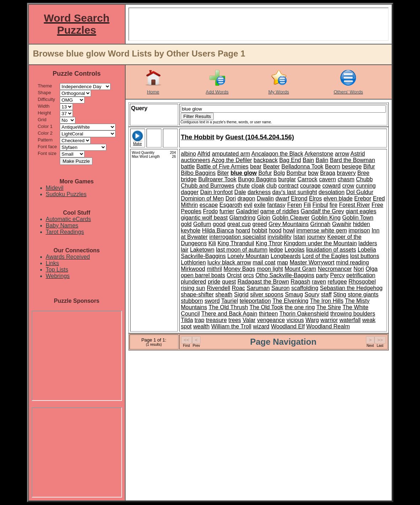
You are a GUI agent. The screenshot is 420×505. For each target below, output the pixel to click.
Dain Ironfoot (217, 192)
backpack (266, 160)
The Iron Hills (326, 301)
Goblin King (326, 218)
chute (243, 186)
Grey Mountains (289, 224)
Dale (240, 192)
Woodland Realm (328, 326)
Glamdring (243, 218)
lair (185, 250)
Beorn (333, 166)
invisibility (280, 237)
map (283, 262)
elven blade (338, 198)
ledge (276, 250)
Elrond (299, 198)
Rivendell (218, 288)
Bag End (290, 160)
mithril (214, 269)
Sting (340, 294)
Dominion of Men (203, 198)
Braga (328, 173)
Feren (294, 205)
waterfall (350, 320)
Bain (308, 160)
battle (188, 166)
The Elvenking (290, 301)
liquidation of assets (331, 250)
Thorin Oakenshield (304, 314)
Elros (315, 198)
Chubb (364, 179)
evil (248, 205)
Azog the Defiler (232, 160)
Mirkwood (193, 269)
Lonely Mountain (248, 256)
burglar (287, 179)
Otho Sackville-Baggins (285, 275)
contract (288, 186)
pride (214, 282)
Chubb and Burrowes (208, 186)
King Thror (269, 243)
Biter (223, 173)
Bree (363, 173)
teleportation (255, 301)
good (219, 224)
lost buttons (365, 256)
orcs (249, 275)
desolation (332, 192)
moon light (270, 269)
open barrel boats (203, 275)
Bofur (265, 173)
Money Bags (240, 269)
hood (275, 230)
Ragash (300, 282)
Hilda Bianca (218, 230)
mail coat (264, 262)
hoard (243, 230)
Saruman (258, 288)
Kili (212, 243)
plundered (194, 282)
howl (289, 230)
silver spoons (267, 294)
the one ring (300, 307)
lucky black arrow (229, 262)
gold (186, 224)
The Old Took (267, 307)
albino (189, 154)
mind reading (353, 262)
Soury (312, 294)
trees (235, 320)
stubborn (192, 301)
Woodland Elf (288, 326)
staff (326, 294)
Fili (307, 205)
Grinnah (320, 224)
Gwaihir (342, 224)
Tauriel (230, 301)
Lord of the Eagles (325, 256)
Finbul (320, 205)
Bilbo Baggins (198, 173)
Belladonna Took (302, 166)
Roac (238, 288)
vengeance (271, 320)
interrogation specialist (238, 237)
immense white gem (321, 230)
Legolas (294, 250)
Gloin (264, 218)
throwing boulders (353, 314)
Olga (372, 269)
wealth (201, 326)
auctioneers (196, 160)
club (272, 186)
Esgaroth (231, 205)
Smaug (294, 294)
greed (260, 224)
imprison (359, 230)
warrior (329, 320)
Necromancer (335, 269)
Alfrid (204, 154)
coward (331, 186)
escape (209, 205)
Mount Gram (300, 269)
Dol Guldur (360, 192)
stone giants (363, 294)
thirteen (268, 314)
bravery (346, 173)
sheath (224, 294)
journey (316, 237)
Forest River (354, 205)
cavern (328, 179)
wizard (261, 326)
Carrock (307, 179)
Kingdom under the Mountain (320, 243)
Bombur (297, 173)
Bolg (279, 173)
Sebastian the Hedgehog (351, 288)
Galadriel (247, 211)
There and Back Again (229, 314)
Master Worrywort (312, 262)
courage (310, 186)
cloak (258, 186)
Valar (249, 320)
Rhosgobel (362, 282)
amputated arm (231, 154)
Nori (359, 269)
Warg (312, 320)
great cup (239, 224)
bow (313, 173)
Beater (272, 166)
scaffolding (305, 288)
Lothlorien (193, 262)
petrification (361, 275)
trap (200, 320)
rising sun (193, 288)
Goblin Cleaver (291, 218)
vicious (295, 320)
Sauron (281, 288)
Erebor (363, 198)
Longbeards (286, 256)
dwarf (282, 198)
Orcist (234, 275)
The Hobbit (198, 137)
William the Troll (231, 326)
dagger (190, 192)
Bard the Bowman (352, 160)
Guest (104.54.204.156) (260, 137)
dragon (246, 198)
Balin (322, 160)
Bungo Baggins (257, 179)
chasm (346, 179)
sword (212, 301)
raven (319, 282)
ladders (368, 243)
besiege (352, 166)
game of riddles (280, 211)
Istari (299, 237)
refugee (337, 282)
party (322, 275)
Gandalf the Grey (323, 211)
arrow (342, 154)
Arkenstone (319, 154)
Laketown (202, 250)
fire (334, 205)
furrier (227, 211)
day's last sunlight (295, 192)
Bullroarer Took (217, 179)
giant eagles (361, 211)
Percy (337, 275)
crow (348, 186)
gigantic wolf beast (204, 218)
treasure (216, 320)
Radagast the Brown (263, 282)
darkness (259, 192)
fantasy (276, 205)
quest (229, 282)
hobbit (260, 230)
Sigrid (241, 294)
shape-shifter (198, 294)
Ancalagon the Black (277, 154)
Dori (231, 198)
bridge (189, 179)
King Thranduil (236, 243)
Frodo (211, 211)
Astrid (358, 154)
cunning (366, 186)
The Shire (329, 307)
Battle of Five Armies (222, 166)
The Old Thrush (228, 307)
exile (260, 205)
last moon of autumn (242, 250)
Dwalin (265, 198)
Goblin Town (358, 218)
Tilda (187, 320)
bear (256, 166)
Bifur (369, 166)
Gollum (202, 224)
